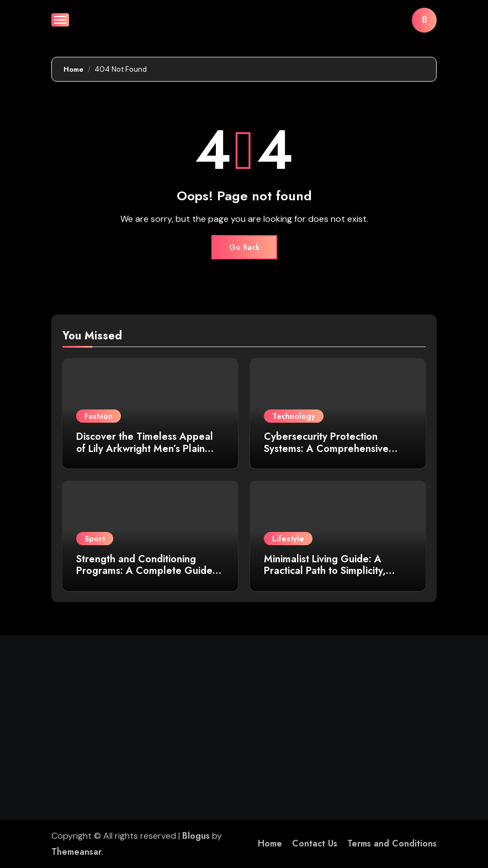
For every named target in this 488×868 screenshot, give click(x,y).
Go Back (244, 247)
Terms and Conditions (392, 843)
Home (270, 843)
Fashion (99, 416)
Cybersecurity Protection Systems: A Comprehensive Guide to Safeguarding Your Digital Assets (328, 454)
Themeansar (76, 852)
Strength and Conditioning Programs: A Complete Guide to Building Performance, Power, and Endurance (150, 577)
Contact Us (315, 843)
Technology (294, 416)
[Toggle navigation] (60, 20)
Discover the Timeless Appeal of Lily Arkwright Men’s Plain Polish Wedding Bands (145, 448)
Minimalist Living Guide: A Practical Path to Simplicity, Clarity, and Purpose (325, 571)
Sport (95, 539)
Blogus (196, 836)
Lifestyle (288, 539)
